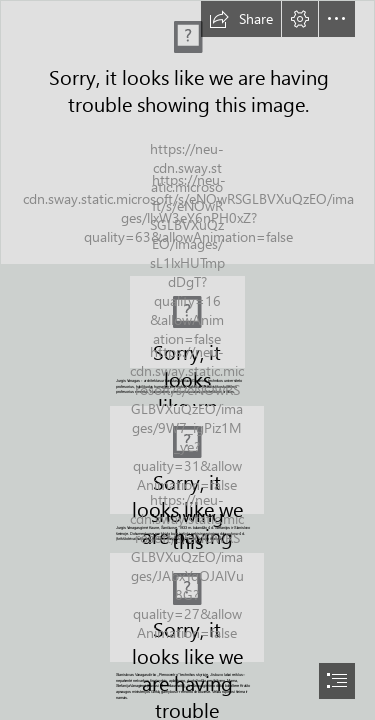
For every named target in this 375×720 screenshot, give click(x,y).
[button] (241, 19)
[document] (187, 360)
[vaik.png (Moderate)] (187, 460)
